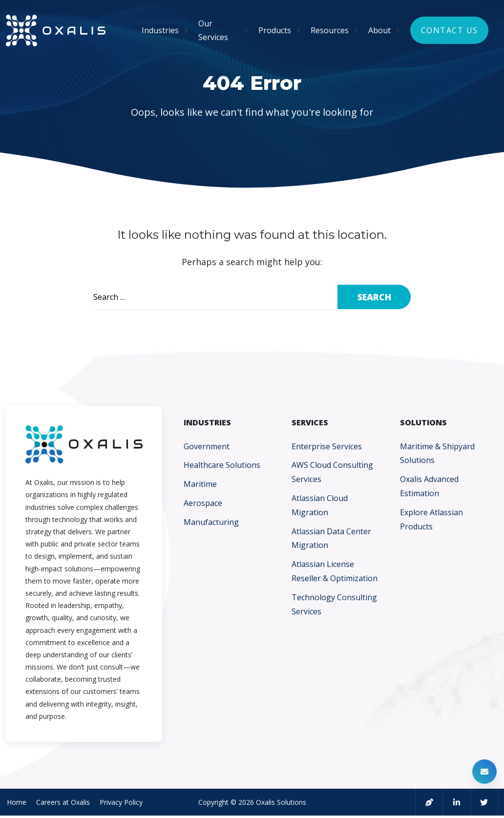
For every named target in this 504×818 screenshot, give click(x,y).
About (379, 30)
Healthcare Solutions (222, 465)
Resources (330, 30)
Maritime (200, 484)
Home (16, 803)
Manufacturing (211, 522)
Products (275, 30)
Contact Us (450, 30)
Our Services (213, 31)
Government (207, 446)
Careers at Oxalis (62, 803)
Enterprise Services (327, 446)
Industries (160, 30)
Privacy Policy (120, 803)
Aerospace (203, 503)
